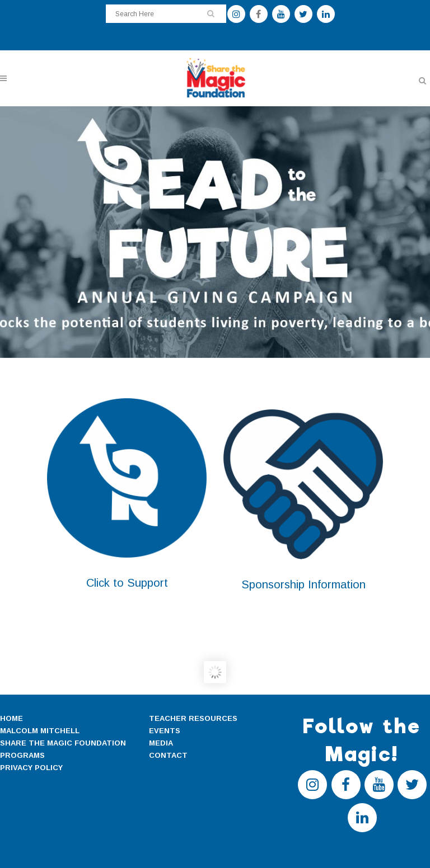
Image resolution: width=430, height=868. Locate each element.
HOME (11, 718)
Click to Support (127, 583)
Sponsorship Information (303, 584)
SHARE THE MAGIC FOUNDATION (63, 743)
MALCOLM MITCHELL (40, 731)
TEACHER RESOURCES (193, 718)
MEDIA (161, 743)
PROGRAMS (22, 755)
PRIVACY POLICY (31, 768)
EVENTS (165, 731)
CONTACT (168, 755)
